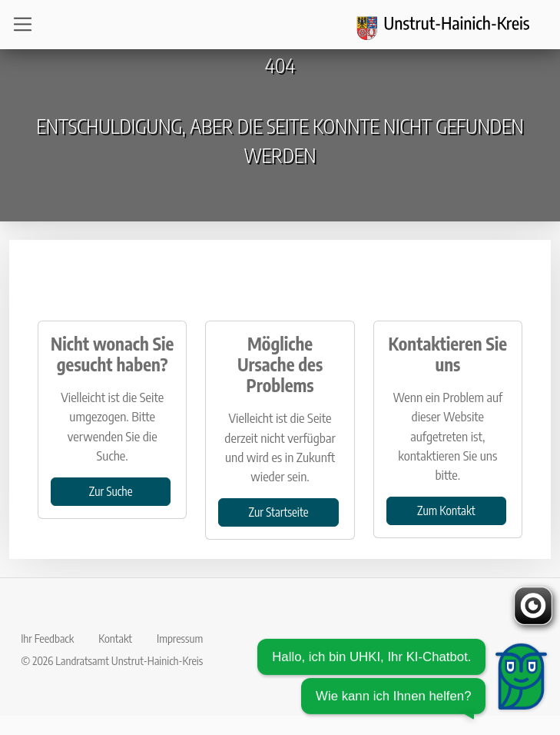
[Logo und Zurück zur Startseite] (452, 25)
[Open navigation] (27, 24)
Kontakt (115, 638)
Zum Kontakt (446, 510)
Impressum (180, 638)
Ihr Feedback (47, 638)
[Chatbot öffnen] (403, 684)
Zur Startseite (279, 512)
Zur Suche (111, 491)
